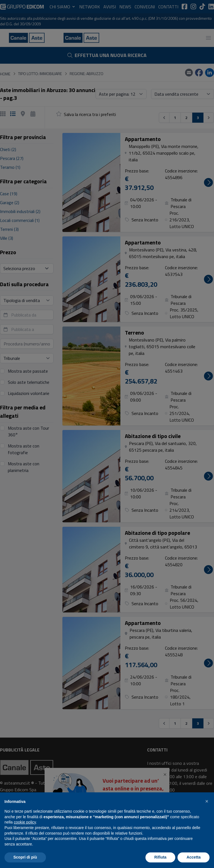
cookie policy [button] (25, 822)
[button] (207, 801)
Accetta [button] (194, 857)
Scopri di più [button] (25, 857)
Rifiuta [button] (160, 857)
